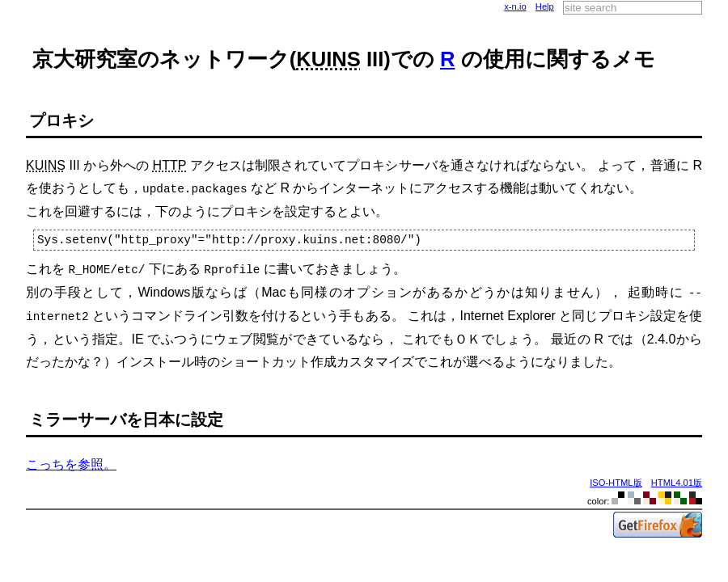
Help (545, 6)
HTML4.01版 (677, 479)
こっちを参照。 (71, 460)
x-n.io (515, 6)
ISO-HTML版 (616, 479)
